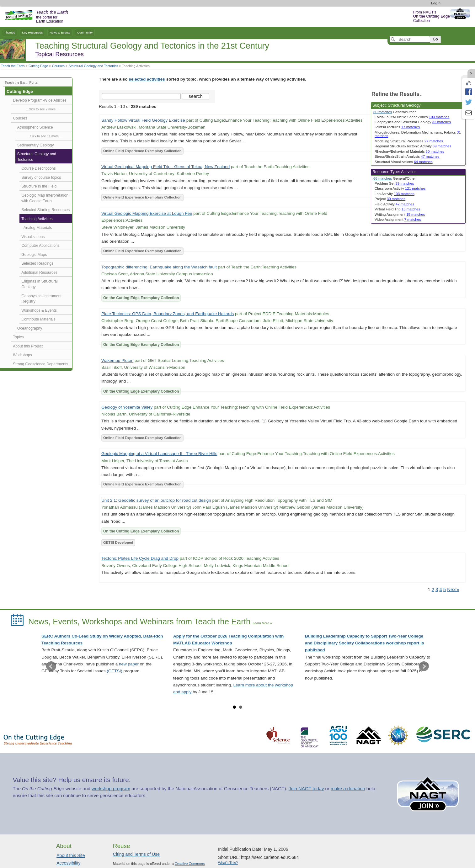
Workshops (22, 355)
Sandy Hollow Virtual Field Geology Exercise (143, 120)
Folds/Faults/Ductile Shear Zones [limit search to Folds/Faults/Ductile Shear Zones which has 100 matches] (412, 117)
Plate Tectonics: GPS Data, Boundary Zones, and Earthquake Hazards (168, 314)
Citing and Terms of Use (136, 854)
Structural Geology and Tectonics (93, 66)
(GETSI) (115, 671)
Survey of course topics (41, 177)
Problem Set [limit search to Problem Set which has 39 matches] (394, 183)
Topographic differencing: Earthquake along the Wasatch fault (159, 267)
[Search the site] (141, 96)
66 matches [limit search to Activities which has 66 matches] (383, 178)
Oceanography (30, 328)
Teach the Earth (13, 66)
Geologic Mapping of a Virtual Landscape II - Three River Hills (159, 454)
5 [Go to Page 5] (445, 590)
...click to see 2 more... (42, 109)
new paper (129, 664)
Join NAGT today (306, 789)
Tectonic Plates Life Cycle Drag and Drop (140, 558)
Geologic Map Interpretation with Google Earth (45, 198)
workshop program (111, 789)
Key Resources (32, 32)
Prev (51, 666)
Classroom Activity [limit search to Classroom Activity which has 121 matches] (400, 188)
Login (436, 3)
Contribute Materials (38, 319)
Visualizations (33, 237)
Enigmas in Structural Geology (39, 284)
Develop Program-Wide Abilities (40, 100)
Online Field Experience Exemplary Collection (142, 151)
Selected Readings (37, 263)
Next (424, 666)
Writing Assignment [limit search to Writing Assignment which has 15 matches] (400, 214)
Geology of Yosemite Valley (127, 407)
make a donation (348, 789)
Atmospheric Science (35, 127)
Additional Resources (39, 273)
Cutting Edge (38, 66)
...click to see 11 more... (44, 136)
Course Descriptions (38, 168)
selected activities (147, 79)
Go (435, 39)
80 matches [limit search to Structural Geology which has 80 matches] (383, 112)
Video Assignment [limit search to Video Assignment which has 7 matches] (398, 220)
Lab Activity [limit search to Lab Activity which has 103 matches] (395, 194)
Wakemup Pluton (117, 360)
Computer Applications (40, 246)
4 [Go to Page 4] (440, 590)
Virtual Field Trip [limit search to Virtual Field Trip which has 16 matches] (397, 209)
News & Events (60, 32)
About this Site (71, 855)
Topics (18, 337)
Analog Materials (38, 228)
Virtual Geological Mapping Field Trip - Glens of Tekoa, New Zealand (165, 167)
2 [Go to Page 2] (433, 590)
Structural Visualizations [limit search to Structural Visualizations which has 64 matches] (404, 162)
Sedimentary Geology (36, 145)
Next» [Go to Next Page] (453, 590)
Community (85, 32)
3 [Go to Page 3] (437, 590)
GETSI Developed (118, 542)
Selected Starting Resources (45, 210)
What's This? (228, 863)
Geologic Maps (34, 255)
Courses (58, 66)
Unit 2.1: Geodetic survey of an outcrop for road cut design (156, 500)
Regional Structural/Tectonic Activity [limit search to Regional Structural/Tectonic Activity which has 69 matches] (413, 146)
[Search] (410, 39)
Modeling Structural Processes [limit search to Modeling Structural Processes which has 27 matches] (409, 141)
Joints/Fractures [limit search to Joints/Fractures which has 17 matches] (397, 127)
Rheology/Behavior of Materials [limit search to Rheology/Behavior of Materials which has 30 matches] (409, 151)
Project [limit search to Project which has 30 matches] (390, 199)
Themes (10, 32)
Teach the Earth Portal (21, 82)
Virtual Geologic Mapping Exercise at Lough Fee (147, 213)
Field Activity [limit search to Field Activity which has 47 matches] (394, 204)
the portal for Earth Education (52, 17)
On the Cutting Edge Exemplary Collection (141, 298)
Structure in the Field (39, 186)
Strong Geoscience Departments (40, 364)
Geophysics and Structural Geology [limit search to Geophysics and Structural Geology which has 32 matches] (413, 122)
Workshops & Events (39, 310)
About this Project (28, 346)
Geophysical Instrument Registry (41, 299)
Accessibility (68, 863)
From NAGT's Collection (432, 16)
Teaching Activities (37, 219)
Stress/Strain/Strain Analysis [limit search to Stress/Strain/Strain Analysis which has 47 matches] (407, 156)
